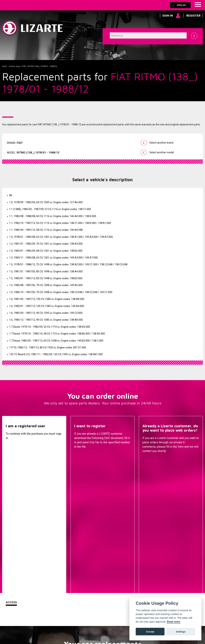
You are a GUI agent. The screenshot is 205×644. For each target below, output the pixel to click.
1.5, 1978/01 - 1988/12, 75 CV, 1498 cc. (68, 264)
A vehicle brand (66, 540)
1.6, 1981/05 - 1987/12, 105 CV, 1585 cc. (47, 299)
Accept (150, 632)
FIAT (24, 66)
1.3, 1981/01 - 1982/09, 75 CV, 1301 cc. (46, 244)
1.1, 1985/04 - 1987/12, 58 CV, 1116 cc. (46, 230)
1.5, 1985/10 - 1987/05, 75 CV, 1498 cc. (61, 292)
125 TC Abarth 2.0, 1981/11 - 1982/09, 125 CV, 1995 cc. (56, 354)
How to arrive (84, 622)
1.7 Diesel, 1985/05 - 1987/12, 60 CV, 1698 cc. (56, 341)
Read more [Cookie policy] (174, 622)
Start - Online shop (11, 66)
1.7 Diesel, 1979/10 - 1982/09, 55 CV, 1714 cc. (50, 327)
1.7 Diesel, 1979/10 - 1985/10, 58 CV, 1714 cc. (57, 334)
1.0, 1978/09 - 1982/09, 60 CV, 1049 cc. (46, 202)
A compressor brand (66, 545)
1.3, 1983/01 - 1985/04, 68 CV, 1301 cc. (46, 251)
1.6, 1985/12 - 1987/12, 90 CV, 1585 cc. (46, 320)
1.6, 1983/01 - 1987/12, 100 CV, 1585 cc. (47, 306)
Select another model (162, 152)
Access (11, 460)
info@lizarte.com (59, 631)
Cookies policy (38, 622)
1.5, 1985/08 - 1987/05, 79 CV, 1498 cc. (46, 285)
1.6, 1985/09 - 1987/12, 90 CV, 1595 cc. (46, 313)
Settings (181, 632)
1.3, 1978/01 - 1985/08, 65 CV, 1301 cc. (61, 237)
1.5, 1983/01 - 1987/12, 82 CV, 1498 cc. (46, 278)
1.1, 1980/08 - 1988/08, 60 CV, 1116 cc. (53, 216)
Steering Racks (133, 540)
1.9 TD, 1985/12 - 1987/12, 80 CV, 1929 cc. (48, 347)
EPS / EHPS (133, 551)
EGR (133, 582)
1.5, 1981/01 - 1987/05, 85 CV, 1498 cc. (46, 271)
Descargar (83, 460)
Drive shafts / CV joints (133, 556)
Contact (149, 460)
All (11, 195)
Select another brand (161, 143)
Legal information (62, 622)
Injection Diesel (133, 561)
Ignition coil (133, 587)
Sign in (168, 15)
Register (193, 15)
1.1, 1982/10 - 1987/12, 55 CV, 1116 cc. (60, 223)
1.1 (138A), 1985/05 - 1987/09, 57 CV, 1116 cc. (50, 209)
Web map (116, 622)
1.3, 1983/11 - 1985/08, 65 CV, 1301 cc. (53, 258)
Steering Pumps (133, 545)
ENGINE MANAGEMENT (133, 567)
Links (22, 622)
